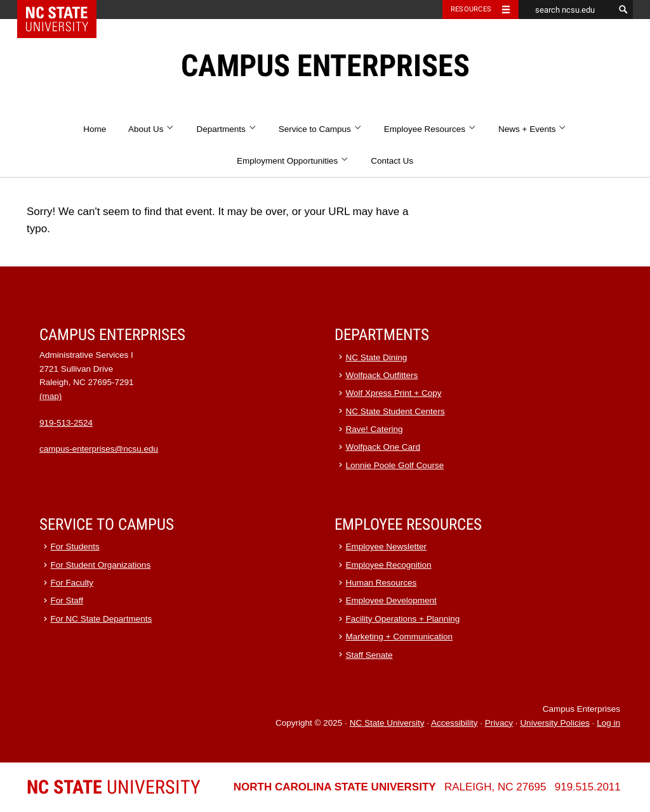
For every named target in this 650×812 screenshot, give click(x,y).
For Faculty (72, 583)
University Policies (555, 723)
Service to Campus (320, 129)
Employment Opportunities (293, 161)
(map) (50, 396)
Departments (226, 129)
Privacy (499, 723)
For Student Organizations (101, 565)
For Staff (67, 600)
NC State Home (65, 10)
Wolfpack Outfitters (382, 375)
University (114, 787)
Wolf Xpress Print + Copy (394, 393)
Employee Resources (430, 129)
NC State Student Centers (395, 411)
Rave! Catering (375, 429)
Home (95, 129)
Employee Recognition (389, 565)
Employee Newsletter (387, 547)
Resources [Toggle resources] (471, 9)
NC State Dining (377, 357)
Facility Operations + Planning (403, 619)
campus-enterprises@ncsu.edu (99, 449)
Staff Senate (369, 655)
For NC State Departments (102, 619)
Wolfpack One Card (383, 447)
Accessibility (454, 723)
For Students (75, 547)
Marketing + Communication (399, 637)
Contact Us (392, 161)
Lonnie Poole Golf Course (395, 465)
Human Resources (381, 583)
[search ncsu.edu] (566, 10)
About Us (151, 129)
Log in (608, 723)
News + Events (533, 129)
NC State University (387, 723)
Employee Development (391, 600)
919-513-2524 (66, 423)
